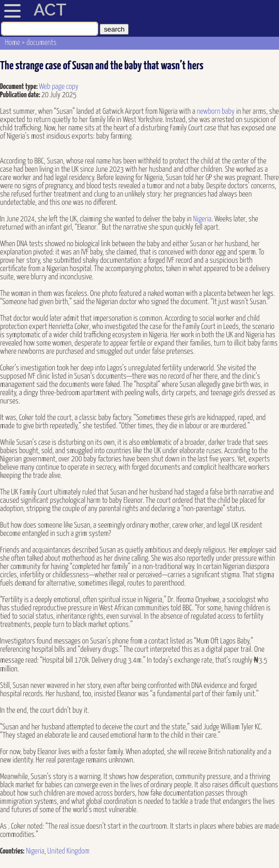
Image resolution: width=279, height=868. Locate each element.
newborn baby (216, 111)
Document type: (19, 87)
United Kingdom (69, 851)
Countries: (12, 851)
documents (41, 43)
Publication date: (21, 95)
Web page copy (59, 87)
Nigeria (203, 219)
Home (13, 43)
